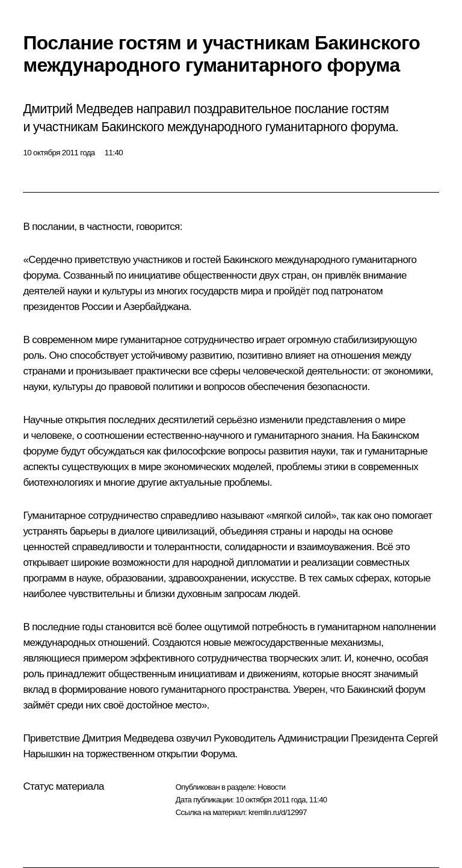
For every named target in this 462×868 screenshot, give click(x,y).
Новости (271, 787)
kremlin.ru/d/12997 (278, 812)
